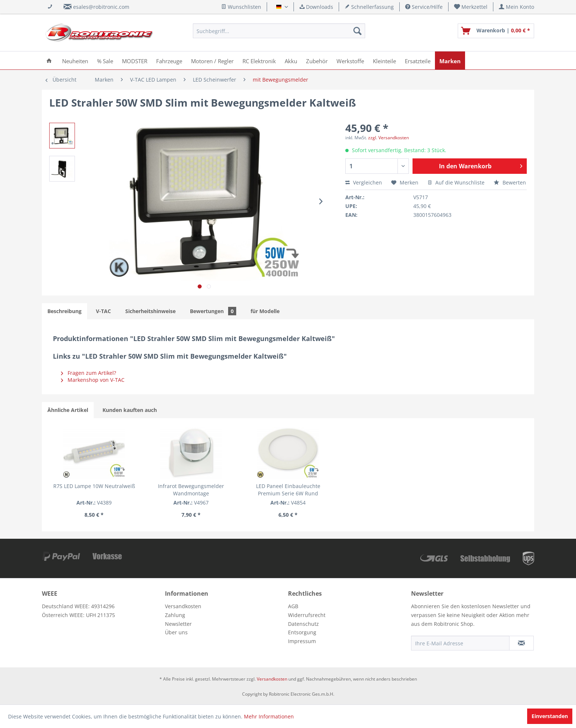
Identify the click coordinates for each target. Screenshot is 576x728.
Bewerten (510, 182)
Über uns (176, 632)
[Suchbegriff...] (279, 31)
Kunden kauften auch (130, 410)
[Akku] (291, 60)
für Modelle (265, 311)
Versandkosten (183, 606)
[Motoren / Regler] (212, 60)
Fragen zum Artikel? (89, 373)
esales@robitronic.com (101, 7)
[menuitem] (471, 7)
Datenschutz (303, 624)
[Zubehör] (317, 60)
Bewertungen (213, 311)
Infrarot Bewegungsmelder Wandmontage (191, 490)
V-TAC (103, 311)
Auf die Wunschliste (456, 182)
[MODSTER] (135, 60)
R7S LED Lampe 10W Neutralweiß (94, 486)
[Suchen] (357, 31)
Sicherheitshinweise (150, 311)
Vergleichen (364, 182)
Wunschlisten (241, 7)
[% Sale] (105, 60)
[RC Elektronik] (259, 60)
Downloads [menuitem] (316, 7)
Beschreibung (64, 311)
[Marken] (450, 60)
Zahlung (175, 615)
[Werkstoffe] (350, 60)
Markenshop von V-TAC (93, 380)
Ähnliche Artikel (68, 410)
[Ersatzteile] (418, 60)
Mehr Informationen (269, 716)
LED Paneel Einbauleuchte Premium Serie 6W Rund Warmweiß (288, 490)
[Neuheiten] (75, 60)
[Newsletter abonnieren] (521, 643)
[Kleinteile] (384, 60)
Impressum (302, 641)
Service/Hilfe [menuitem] (424, 7)
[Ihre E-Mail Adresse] (460, 643)
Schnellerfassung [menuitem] (369, 7)
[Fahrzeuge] (169, 60)
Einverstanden (550, 716)
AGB (293, 606)
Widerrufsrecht (307, 615)
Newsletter (178, 624)
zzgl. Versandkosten (388, 138)
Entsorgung (302, 632)
